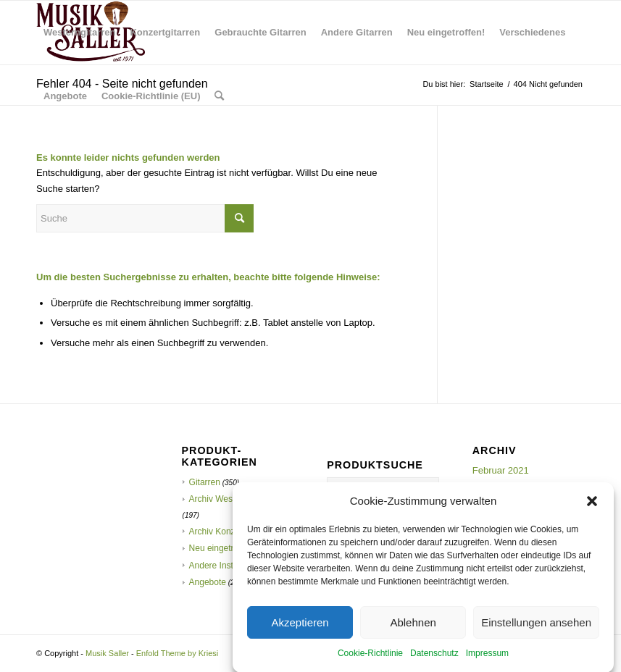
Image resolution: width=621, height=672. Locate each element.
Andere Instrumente (227, 566)
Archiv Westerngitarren (233, 499)
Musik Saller (107, 653)
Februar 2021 (501, 470)
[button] (592, 507)
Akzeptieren (300, 628)
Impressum (487, 660)
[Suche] (219, 96)
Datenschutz (434, 660)
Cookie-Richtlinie (370, 660)
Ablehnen (413, 628)
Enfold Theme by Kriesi (178, 653)
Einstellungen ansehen (536, 628)
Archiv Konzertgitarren (232, 532)
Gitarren (205, 482)
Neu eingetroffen (221, 548)
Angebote (208, 582)
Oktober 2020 (501, 486)
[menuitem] (79, 33)
